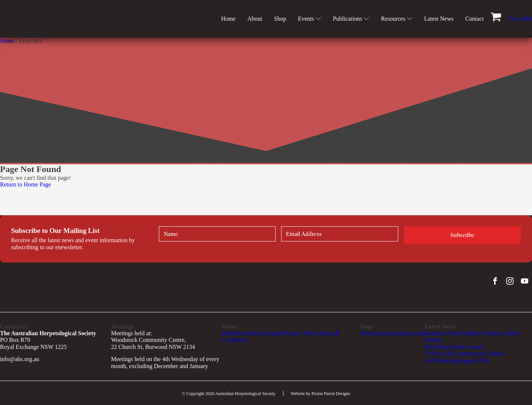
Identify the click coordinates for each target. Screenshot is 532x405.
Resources (397, 19)
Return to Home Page (25, 184)
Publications (351, 19)
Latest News (439, 19)
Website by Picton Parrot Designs (320, 394)
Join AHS (521, 19)
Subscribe (462, 235)
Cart (377, 333)
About (255, 19)
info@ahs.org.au (20, 359)
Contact (474, 19)
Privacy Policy (302, 333)
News (259, 333)
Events (309, 19)
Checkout (393, 333)
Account (415, 333)
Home (228, 19)
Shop (280, 19)
